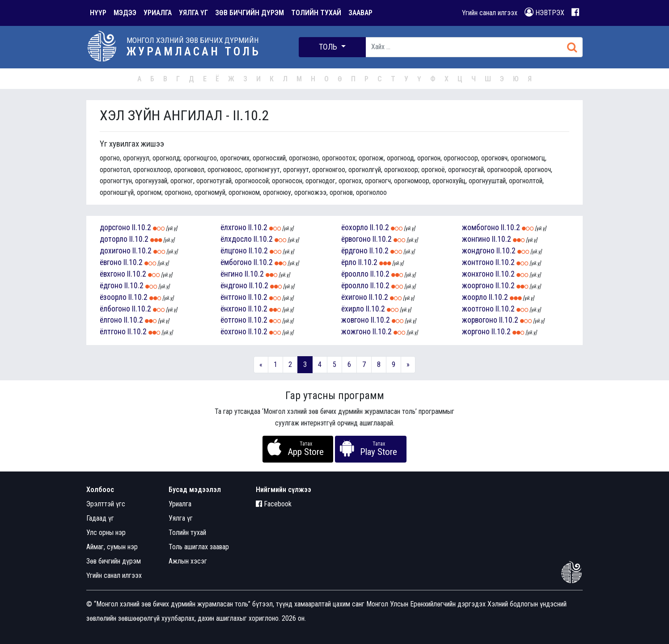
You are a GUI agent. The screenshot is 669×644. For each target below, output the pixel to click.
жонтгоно (478, 262)
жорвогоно (480, 320)
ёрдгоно (354, 251)
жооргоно (478, 286)
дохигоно (115, 251)
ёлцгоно (234, 251)
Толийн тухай (187, 532)
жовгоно (355, 320)
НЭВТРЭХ (544, 12)
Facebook (274, 504)
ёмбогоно (236, 262)
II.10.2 (142, 227)
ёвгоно (111, 262)
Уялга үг (181, 518)
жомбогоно (481, 227)
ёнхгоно (233, 309)
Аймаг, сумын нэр (112, 547)
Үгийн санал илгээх (490, 13)
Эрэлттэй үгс (106, 504)
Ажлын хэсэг (188, 561)
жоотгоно (478, 309)
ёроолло (355, 274)
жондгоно (478, 251)
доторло (114, 239)
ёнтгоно (233, 297)
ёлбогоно (115, 309)
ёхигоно (354, 297)
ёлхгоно (233, 227)
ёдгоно (111, 286)
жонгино (476, 239)
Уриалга (180, 504)
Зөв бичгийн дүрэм (114, 561)
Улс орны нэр (106, 532)
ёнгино (232, 274)
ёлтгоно (113, 332)
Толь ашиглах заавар (199, 547)
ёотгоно (233, 320)
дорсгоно (115, 227)
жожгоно (356, 332)
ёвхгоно (112, 274)
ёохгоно (233, 332)
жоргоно (476, 332)
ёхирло (353, 309)
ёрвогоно (356, 239)
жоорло (474, 297)
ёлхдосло (236, 239)
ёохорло (355, 227)
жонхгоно (478, 274)
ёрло (349, 262)
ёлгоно (111, 320)
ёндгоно (234, 286)
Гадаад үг (100, 518)
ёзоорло (113, 297)
